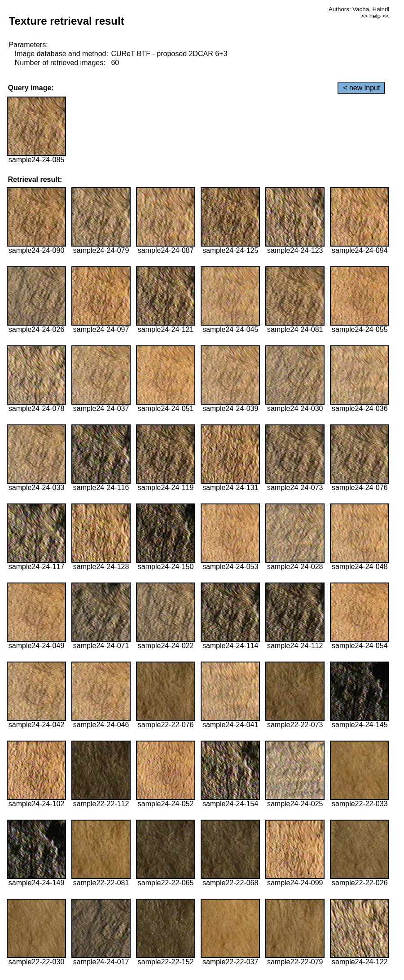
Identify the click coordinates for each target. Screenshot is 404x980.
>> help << (375, 16)
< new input (361, 88)
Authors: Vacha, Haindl (359, 9)
